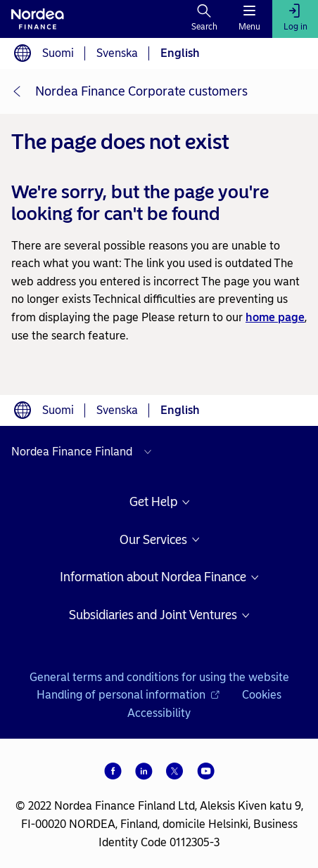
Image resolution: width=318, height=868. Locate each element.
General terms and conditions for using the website (159, 677)
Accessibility (159, 713)
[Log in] (295, 19)
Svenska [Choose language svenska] (117, 53)
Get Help (153, 502)
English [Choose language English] (180, 53)
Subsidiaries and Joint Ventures (153, 615)
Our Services (153, 540)
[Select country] (85, 452)
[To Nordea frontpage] (38, 19)
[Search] (204, 19)
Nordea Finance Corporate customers (141, 91)
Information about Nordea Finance (153, 577)
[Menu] (249, 19)
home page (275, 317)
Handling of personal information (128, 695)
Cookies (262, 695)
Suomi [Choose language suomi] (58, 53)
